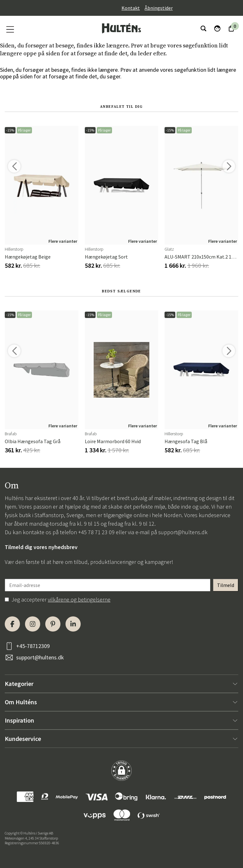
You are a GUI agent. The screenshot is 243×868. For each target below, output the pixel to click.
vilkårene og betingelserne (79, 599)
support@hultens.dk (183, 532)
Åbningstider (159, 8)
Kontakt (131, 8)
